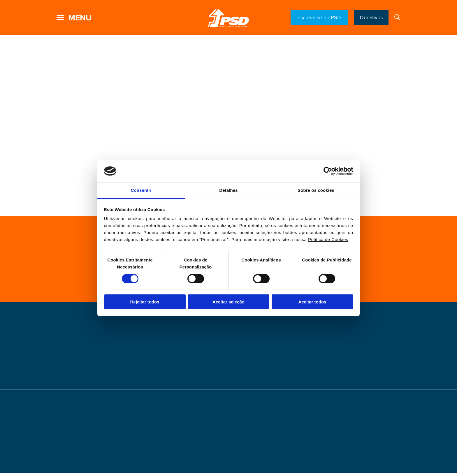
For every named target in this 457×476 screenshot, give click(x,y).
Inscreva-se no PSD (319, 17)
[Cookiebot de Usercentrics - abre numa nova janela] (328, 171)
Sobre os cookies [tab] (316, 190)
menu (80, 18)
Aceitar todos (312, 302)
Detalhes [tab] (228, 190)
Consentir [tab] (141, 190)
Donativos (371, 17)
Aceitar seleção (228, 302)
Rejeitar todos (145, 302)
